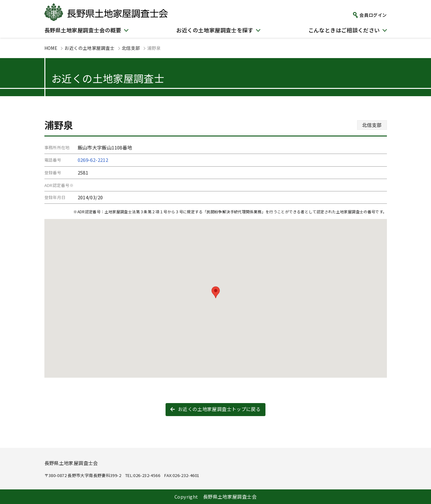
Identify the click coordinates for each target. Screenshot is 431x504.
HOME (51, 48)
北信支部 (131, 48)
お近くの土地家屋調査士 (89, 48)
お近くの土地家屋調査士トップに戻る (219, 409)
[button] (216, 292)
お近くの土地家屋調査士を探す (215, 30)
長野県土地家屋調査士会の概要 (83, 30)
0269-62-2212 (93, 160)
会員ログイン (373, 15)
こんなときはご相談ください (344, 30)
